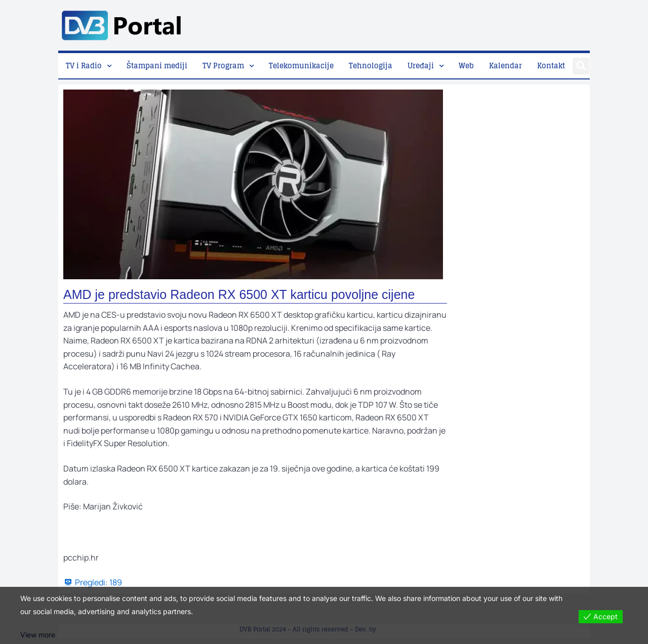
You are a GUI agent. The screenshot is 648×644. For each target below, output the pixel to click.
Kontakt (551, 66)
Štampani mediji (157, 66)
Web (466, 66)
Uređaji (421, 66)
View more (38, 635)
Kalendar (505, 66)
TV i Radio (84, 66)
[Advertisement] (406, 23)
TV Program (223, 66)
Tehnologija (371, 66)
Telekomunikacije (301, 66)
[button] (581, 66)
